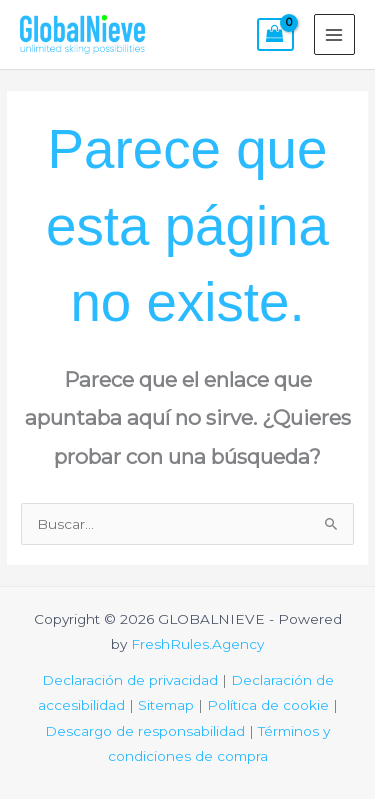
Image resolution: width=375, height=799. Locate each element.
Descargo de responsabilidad (145, 731)
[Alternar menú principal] (334, 34)
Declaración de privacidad (130, 680)
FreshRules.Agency (197, 644)
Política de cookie (268, 705)
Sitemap (166, 705)
